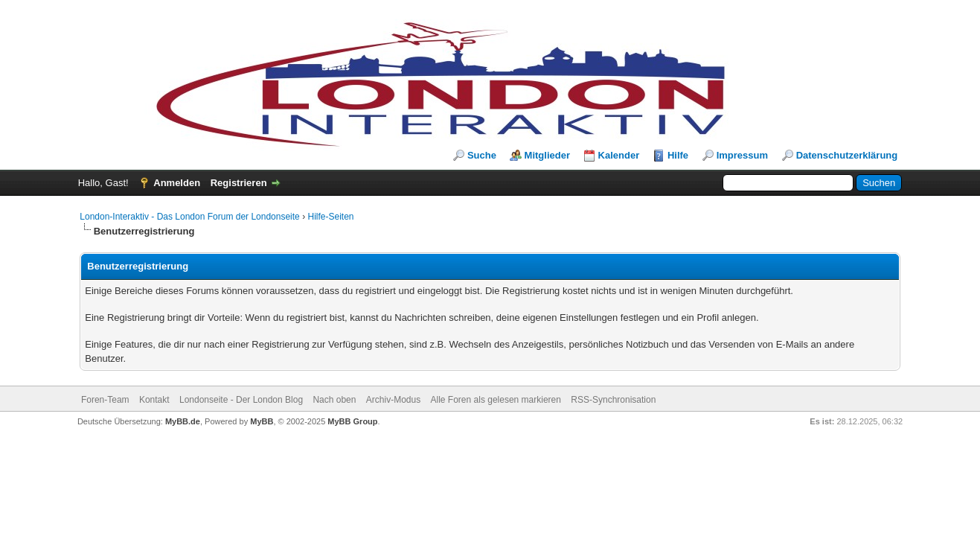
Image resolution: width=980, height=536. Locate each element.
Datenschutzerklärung (847, 155)
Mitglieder (547, 155)
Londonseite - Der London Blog (241, 400)
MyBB (262, 421)
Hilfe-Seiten (330, 217)
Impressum (742, 155)
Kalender (619, 155)
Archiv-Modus (393, 400)
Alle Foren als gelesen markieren (496, 400)
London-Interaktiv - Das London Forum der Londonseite (190, 217)
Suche (482, 155)
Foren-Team (105, 400)
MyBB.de (183, 421)
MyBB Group (352, 421)
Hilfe (678, 155)
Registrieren (239, 183)
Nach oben (334, 400)
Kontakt (154, 400)
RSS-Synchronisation (613, 400)
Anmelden (177, 183)
